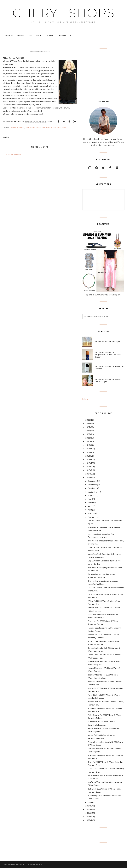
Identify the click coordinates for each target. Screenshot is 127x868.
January (91, 802)
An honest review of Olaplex (108, 342)
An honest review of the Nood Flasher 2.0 (109, 368)
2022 (88, 434)
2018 (88, 449)
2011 (88, 467)
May (89, 506)
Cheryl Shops (64, 13)
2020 (88, 441)
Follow (85, 399)
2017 (88, 452)
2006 (88, 809)
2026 (88, 420)
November (92, 485)
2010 (88, 470)
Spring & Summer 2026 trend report (103, 295)
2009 (88, 474)
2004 (88, 817)
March (90, 513)
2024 (88, 427)
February (92, 517)
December (92, 481)
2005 (88, 813)
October (91, 488)
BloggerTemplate (36, 864)
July (89, 499)
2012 (88, 463)
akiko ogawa (18, 128)
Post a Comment (14, 155)
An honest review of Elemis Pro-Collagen (108, 381)
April (90, 510)
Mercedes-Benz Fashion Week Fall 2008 (46, 128)
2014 (88, 456)
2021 (88, 438)
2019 (88, 445)
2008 (88, 477)
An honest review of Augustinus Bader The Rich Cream (108, 355)
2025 (88, 423)
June (90, 502)
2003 (88, 820)
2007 (88, 806)
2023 (88, 431)
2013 (88, 459)
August (91, 495)
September (93, 492)
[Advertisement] (103, 72)
